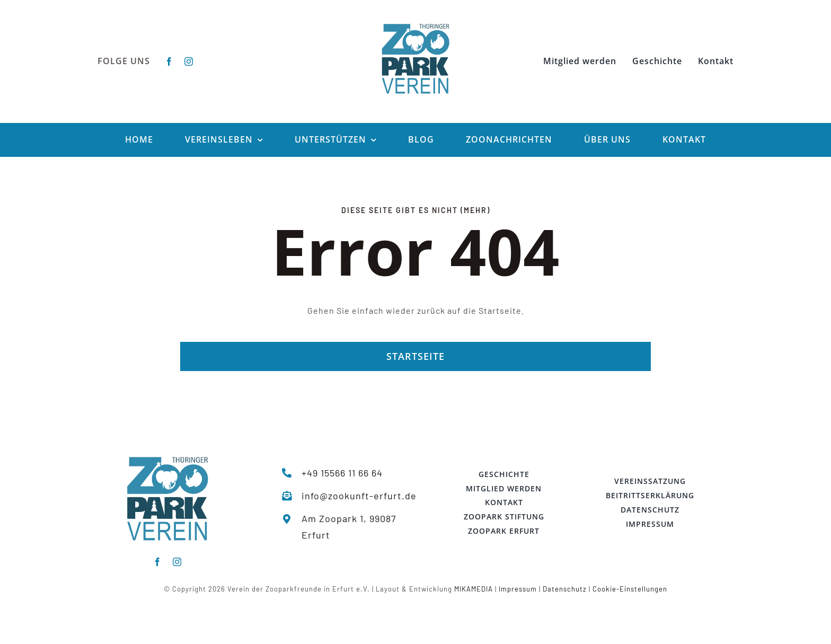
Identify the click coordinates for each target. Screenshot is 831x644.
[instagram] (189, 61)
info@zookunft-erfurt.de (359, 496)
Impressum (518, 589)
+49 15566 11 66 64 (342, 473)
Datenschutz (565, 589)
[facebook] (169, 61)
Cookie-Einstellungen (630, 589)
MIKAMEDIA (474, 589)
